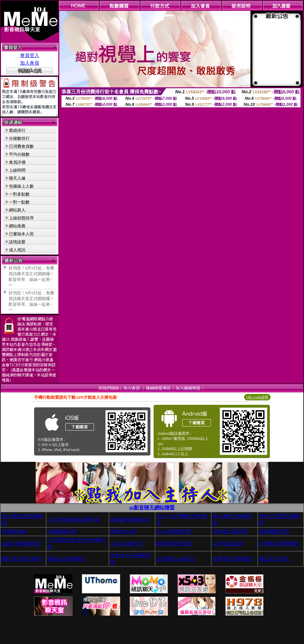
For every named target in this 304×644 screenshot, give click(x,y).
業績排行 (17, 130)
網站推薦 (17, 226)
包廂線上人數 (21, 186)
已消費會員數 (21, 146)
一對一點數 (19, 202)
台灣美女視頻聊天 (279, 544)
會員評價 (17, 162)
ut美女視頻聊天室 (21, 544)
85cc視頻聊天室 (174, 531)
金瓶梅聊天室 (274, 531)
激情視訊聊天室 (174, 544)
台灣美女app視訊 (175, 559)
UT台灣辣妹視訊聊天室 (73, 520)
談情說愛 (17, 242)
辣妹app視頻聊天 (66, 559)
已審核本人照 (21, 234)
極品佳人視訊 (274, 559)
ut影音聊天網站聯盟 (152, 508)
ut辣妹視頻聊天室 (130, 520)
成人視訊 (17, 250)
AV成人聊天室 (126, 544)
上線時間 (17, 170)
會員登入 (30, 55)
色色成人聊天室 (230, 531)
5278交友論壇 (228, 544)
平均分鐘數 (19, 154)
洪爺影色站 (14, 531)
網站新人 (17, 210)
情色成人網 (123, 531)
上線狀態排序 (21, 218)
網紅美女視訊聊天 (22, 559)
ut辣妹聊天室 (62, 531)
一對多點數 (19, 194)
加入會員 (30, 63)
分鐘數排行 (19, 138)
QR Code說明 (257, 397)
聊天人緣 (17, 178)
